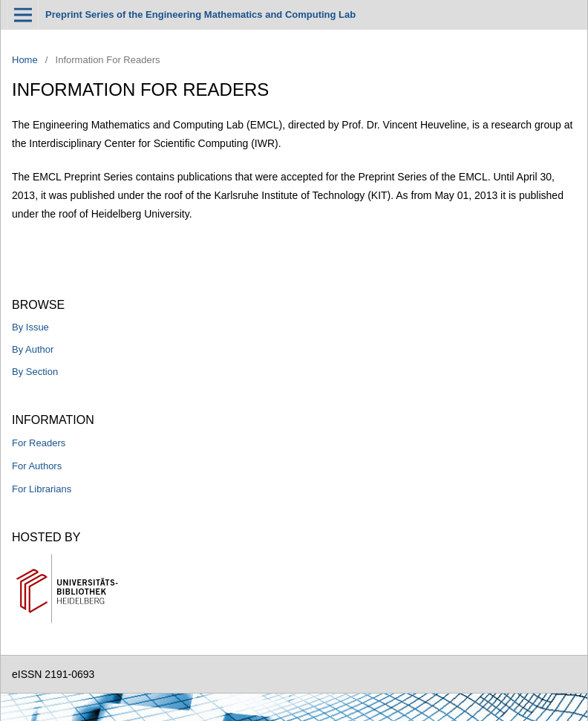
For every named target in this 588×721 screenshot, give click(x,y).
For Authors (37, 466)
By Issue (30, 327)
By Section (35, 372)
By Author (33, 349)
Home (25, 60)
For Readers (39, 443)
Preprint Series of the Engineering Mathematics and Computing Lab (200, 14)
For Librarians (42, 489)
